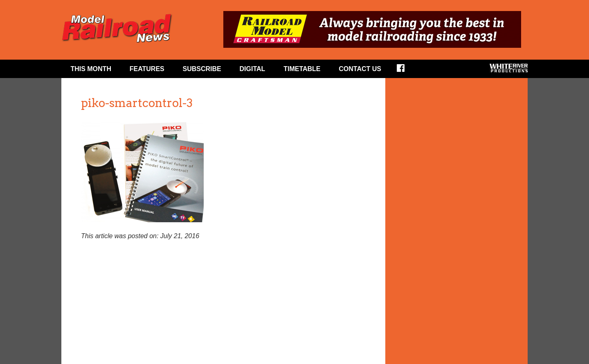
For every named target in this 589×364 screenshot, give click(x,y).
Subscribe (202, 69)
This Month (91, 69)
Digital (253, 69)
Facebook (406, 71)
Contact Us (360, 69)
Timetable (302, 69)
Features (147, 69)
